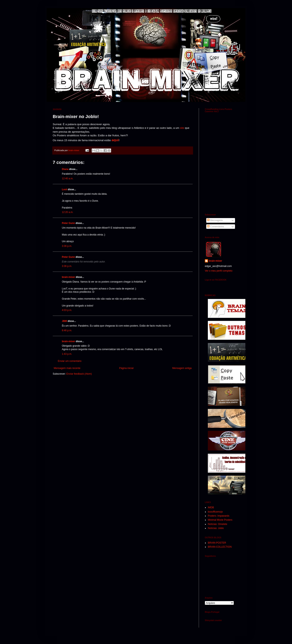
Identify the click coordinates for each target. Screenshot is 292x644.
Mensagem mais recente (67, 368)
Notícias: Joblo (216, 528)
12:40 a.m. (68, 178)
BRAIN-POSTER (217, 543)
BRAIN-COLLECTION (220, 547)
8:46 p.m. (67, 330)
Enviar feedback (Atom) (79, 374)
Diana (65, 169)
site (182, 128)
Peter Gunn (68, 223)
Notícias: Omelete (217, 524)
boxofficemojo (215, 512)
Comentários (215, 227)
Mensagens (215, 220)
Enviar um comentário (70, 361)
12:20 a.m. (68, 212)
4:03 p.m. (67, 310)
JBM (64, 321)
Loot (64, 189)
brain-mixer (68, 277)
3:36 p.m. (67, 246)
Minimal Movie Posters (220, 520)
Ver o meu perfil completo (219, 271)
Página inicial (126, 368)
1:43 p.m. (67, 354)
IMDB (211, 507)
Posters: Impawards (219, 516)
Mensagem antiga (182, 368)
